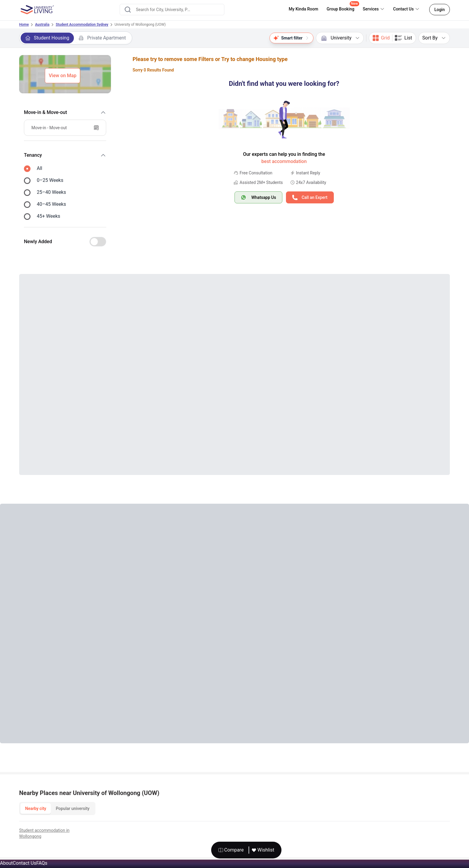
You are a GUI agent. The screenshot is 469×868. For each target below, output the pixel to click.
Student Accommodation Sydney (82, 25)
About (6, 863)
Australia (42, 25)
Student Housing (47, 38)
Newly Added (38, 242)
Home (24, 25)
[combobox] (172, 10)
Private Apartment (102, 38)
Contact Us (25, 863)
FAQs (42, 863)
